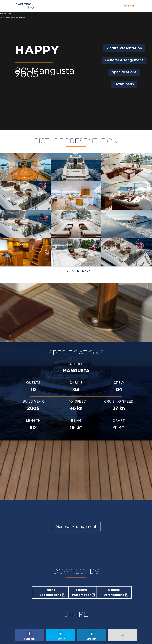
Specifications (124, 72)
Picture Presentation (124, 48)
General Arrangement (124, 60)
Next (86, 271)
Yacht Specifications (50, 592)
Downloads (124, 84)
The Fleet (129, 6)
